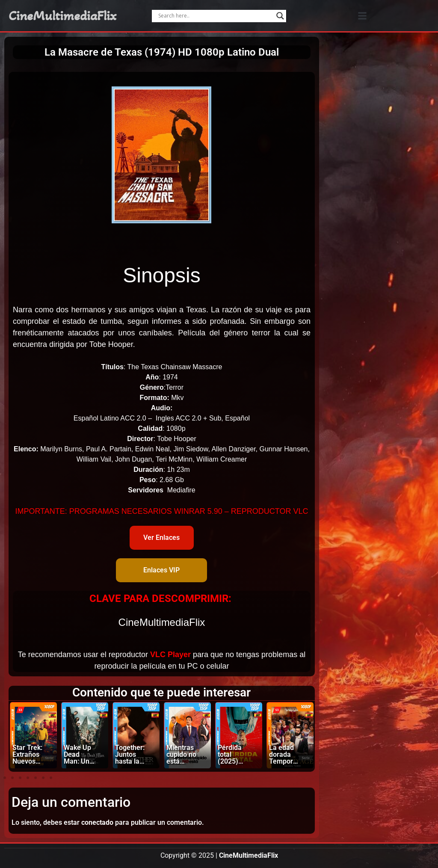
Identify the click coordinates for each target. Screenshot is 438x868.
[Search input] (215, 16)
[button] (362, 16)
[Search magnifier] (280, 16)
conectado (97, 822)
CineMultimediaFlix (62, 16)
